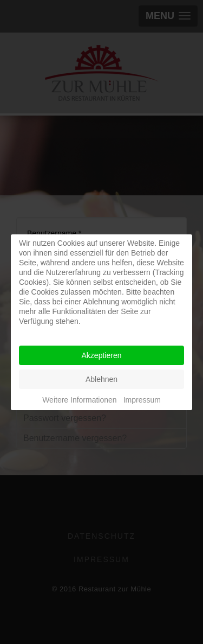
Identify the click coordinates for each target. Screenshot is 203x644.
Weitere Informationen (79, 400)
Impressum (142, 400)
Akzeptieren (102, 355)
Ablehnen (101, 379)
